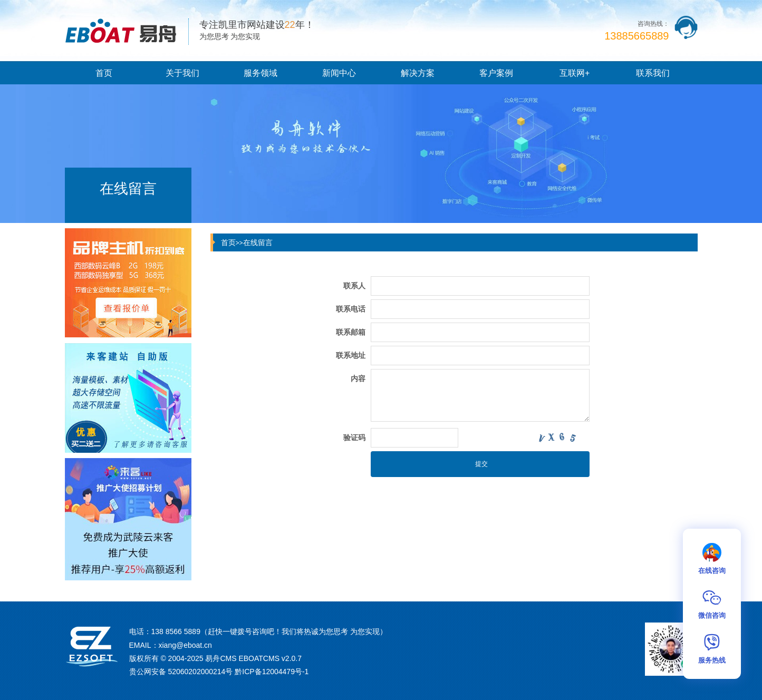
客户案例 (496, 73)
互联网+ (575, 73)
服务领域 (261, 73)
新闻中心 (339, 73)
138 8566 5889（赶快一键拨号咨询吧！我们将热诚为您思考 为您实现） (269, 631)
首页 (104, 73)
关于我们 (182, 73)
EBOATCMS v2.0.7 (270, 658)
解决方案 (418, 73)
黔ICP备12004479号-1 (272, 672)
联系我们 (653, 73)
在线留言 (258, 242)
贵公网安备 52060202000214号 (181, 672)
